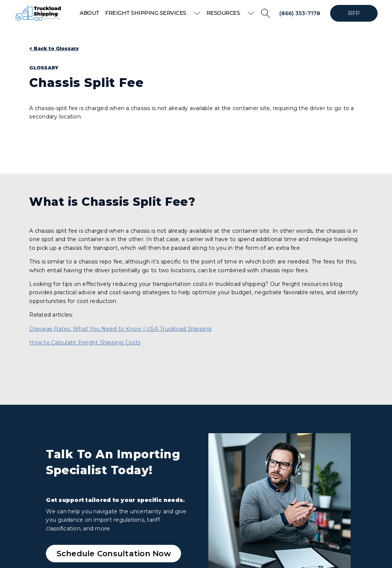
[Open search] (266, 13)
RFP (354, 13)
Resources (230, 13)
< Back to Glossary (54, 48)
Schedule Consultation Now (114, 554)
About (90, 13)
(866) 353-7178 (300, 13)
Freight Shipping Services (153, 13)
